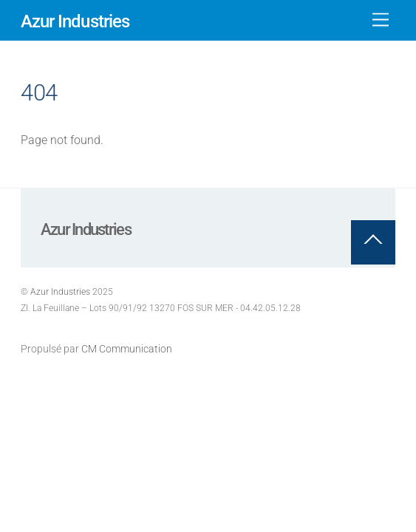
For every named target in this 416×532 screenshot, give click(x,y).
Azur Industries (60, 292)
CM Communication (127, 349)
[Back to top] (373, 242)
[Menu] (381, 20)
